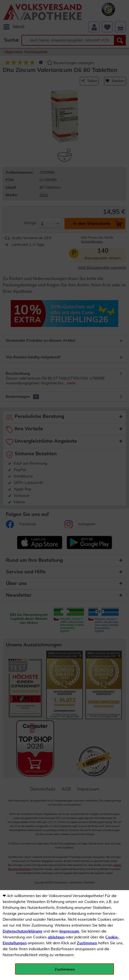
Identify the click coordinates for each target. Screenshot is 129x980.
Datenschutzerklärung (22, 931)
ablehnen (56, 937)
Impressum (69, 931)
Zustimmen (87, 943)
